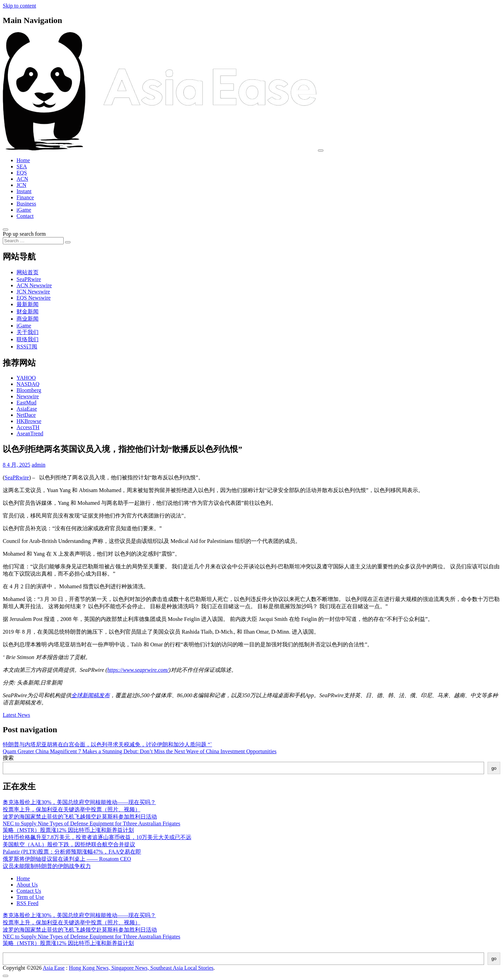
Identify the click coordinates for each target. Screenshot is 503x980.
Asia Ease (54, 968)
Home (23, 160)
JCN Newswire (33, 292)
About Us (27, 885)
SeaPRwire (29, 279)
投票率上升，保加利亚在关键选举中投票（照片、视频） (72, 809)
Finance (25, 197)
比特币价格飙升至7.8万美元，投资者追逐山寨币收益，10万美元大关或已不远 (97, 837)
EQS (22, 173)
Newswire (28, 396)
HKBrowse (29, 421)
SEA (22, 166)
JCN (21, 185)
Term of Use (30, 897)
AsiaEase (27, 409)
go (494, 768)
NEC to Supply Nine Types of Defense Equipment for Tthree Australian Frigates (92, 823)
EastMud (26, 403)
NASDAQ (28, 384)
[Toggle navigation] (321, 151)
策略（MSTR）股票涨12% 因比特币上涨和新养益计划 (68, 830)
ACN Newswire (34, 285)
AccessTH (28, 427)
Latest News (17, 715)
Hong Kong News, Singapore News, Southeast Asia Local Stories (141, 968)
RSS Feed (28, 903)
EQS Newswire (34, 298)
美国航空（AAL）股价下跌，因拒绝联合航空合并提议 (69, 844)
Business (26, 204)
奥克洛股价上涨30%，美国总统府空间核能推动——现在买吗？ (79, 802)
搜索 (8, 758)
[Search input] (33, 241)
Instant (24, 191)
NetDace (26, 415)
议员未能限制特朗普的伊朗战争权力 (47, 866)
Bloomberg (29, 390)
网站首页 (28, 272)
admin (39, 465)
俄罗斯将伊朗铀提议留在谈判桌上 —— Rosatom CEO (67, 859)
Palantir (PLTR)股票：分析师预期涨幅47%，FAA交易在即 (72, 852)
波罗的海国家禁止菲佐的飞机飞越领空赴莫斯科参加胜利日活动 (80, 817)
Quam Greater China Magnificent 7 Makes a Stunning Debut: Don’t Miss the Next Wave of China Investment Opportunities (140, 751)
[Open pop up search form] (6, 230)
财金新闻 (28, 311)
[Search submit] (68, 242)
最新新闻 (28, 304)
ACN (22, 179)
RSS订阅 (27, 347)
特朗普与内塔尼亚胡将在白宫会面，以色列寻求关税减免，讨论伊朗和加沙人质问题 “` (107, 744)
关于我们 (28, 332)
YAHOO (26, 378)
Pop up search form (24, 234)
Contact (25, 216)
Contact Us (29, 891)
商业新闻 (28, 319)
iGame (24, 210)
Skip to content (19, 6)
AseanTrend (30, 433)
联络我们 (28, 339)
